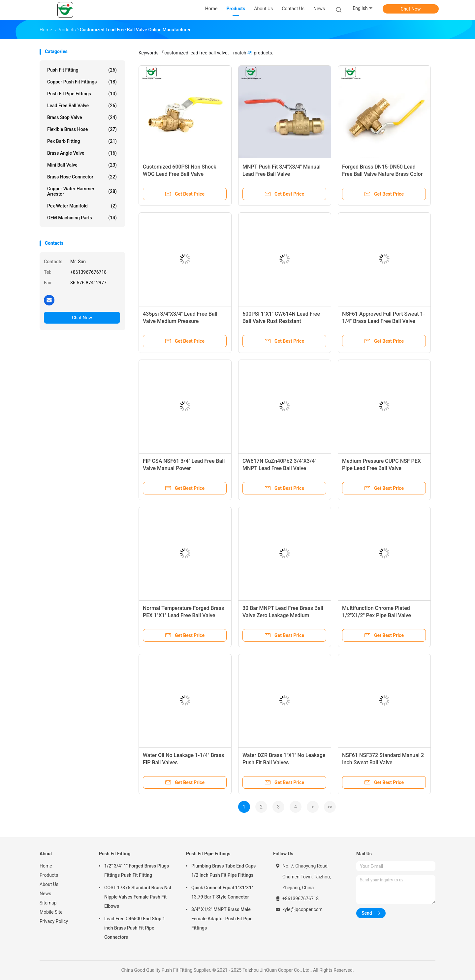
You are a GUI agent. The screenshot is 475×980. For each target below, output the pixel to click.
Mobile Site (51, 912)
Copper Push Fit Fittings (82, 82)
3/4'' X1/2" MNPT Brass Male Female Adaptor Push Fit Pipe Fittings (222, 919)
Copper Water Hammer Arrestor (82, 191)
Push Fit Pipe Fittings (82, 94)
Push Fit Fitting (82, 70)
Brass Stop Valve (82, 117)
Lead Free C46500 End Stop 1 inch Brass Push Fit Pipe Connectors (135, 928)
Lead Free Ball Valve (82, 106)
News (45, 894)
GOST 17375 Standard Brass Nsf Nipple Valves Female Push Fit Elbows (138, 897)
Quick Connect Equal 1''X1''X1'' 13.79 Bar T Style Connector (222, 892)
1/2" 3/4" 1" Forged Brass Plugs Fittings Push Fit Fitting (137, 870)
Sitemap (48, 903)
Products (49, 875)
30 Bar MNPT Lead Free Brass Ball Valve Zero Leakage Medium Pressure (283, 615)
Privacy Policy (54, 921)
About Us (49, 884)
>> (330, 807)
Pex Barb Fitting (82, 141)
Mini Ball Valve (82, 165)
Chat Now (411, 9)
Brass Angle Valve (82, 153)
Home (46, 866)
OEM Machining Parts (82, 218)
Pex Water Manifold (82, 206)
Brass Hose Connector (82, 177)
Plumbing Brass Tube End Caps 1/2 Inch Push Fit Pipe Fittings (223, 870)
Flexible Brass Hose (82, 129)
